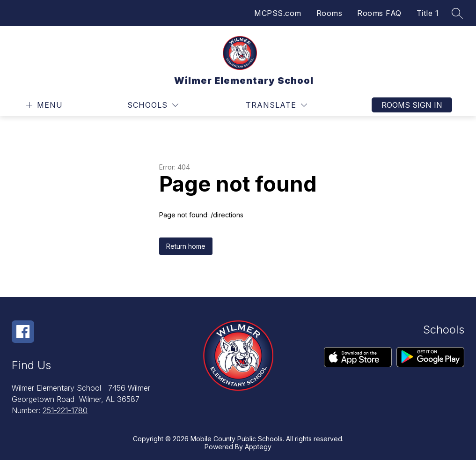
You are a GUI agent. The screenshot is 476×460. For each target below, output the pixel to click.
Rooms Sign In (412, 105)
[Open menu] (43, 105)
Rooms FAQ (379, 13)
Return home (186, 246)
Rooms (330, 13)
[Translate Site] (276, 105)
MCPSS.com (278, 13)
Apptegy (258, 447)
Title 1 (428, 13)
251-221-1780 (65, 410)
